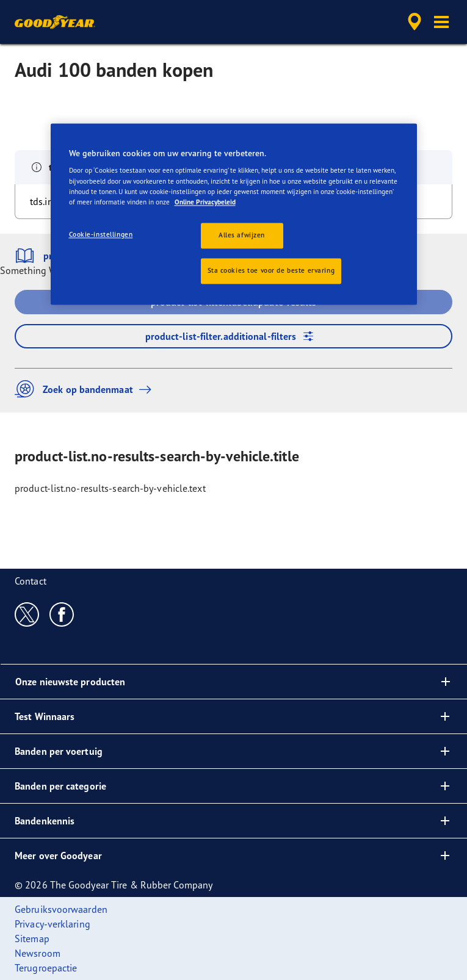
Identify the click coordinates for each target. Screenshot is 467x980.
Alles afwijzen (242, 235)
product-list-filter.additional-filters (234, 336)
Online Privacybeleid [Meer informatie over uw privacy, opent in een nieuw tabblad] (205, 202)
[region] (234, 214)
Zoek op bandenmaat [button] (86, 389)
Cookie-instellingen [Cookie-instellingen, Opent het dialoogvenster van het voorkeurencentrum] (101, 234)
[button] (441, 22)
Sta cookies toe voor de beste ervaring (271, 270)
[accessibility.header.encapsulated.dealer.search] (415, 22)
